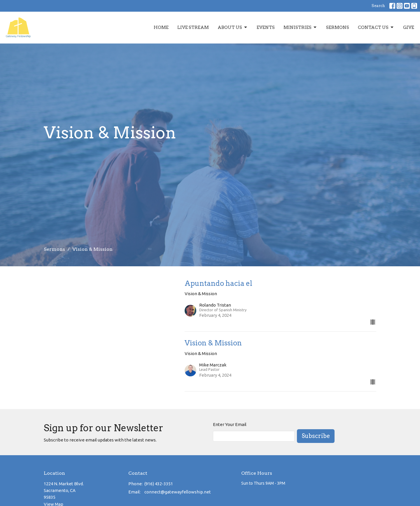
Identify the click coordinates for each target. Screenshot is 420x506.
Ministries (300, 27)
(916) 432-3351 (159, 484)
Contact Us (376, 27)
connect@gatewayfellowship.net (178, 492)
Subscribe (316, 436)
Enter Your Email (230, 424)
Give (409, 27)
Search (378, 6)
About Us (233, 27)
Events (266, 27)
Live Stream (193, 27)
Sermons (338, 27)
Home (161, 27)
